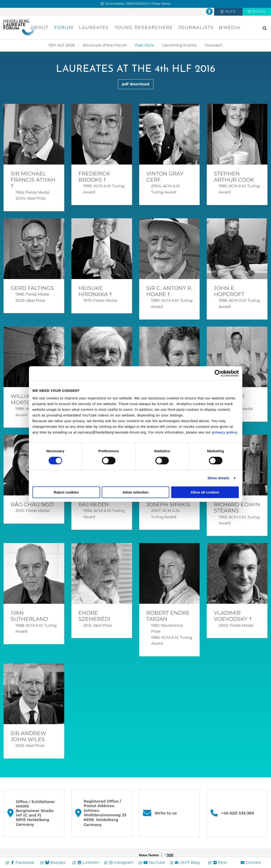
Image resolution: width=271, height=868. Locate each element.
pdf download (136, 84)
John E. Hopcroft (229, 291)
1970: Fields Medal (100, 300)
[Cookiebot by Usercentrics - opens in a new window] (218, 373)
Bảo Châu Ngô (32, 505)
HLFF (230, 11)
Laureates (94, 27)
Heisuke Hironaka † (95, 291)
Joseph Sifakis (168, 505)
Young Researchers (144, 27)
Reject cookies (66, 492)
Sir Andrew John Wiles (28, 736)
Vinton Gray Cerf (165, 177)
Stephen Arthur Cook (234, 177)
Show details (218, 478)
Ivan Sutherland (29, 616)
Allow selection (135, 492)
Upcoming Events (179, 45)
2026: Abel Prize (30, 300)
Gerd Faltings (32, 288)
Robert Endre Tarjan (168, 616)
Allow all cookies (205, 492)
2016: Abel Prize (30, 746)
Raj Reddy (94, 505)
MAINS (258, 11)
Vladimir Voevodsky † (233, 616)
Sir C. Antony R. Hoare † (169, 291)
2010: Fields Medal (32, 511)
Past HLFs (145, 45)
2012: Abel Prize (98, 625)
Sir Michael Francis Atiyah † (33, 180)
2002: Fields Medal (236, 625)
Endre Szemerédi (94, 616)
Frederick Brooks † (94, 177)
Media (231, 27)
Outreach (214, 45)
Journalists (196, 27)
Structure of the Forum (105, 45)
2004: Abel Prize (31, 198)
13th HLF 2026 (62, 45)
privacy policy (225, 432)
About (40, 27)
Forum (64, 27)
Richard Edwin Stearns (237, 508)
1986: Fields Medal (32, 294)
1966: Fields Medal (32, 192)
